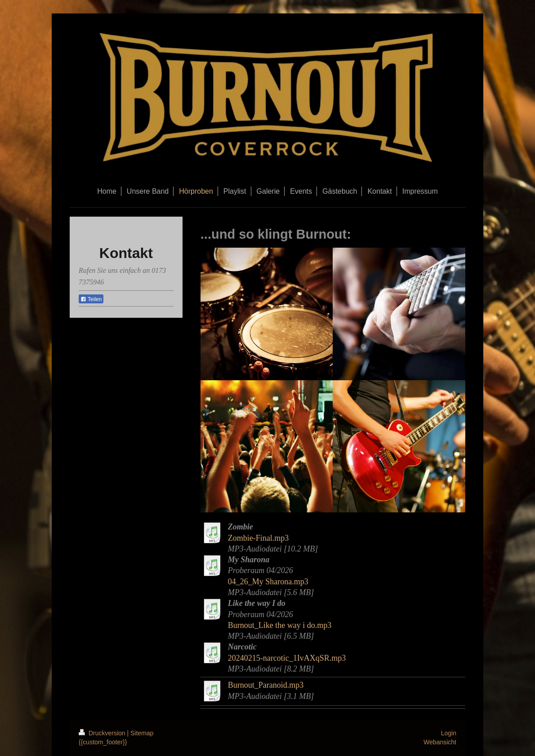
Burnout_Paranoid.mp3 (266, 685)
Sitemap (142, 733)
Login (449, 733)
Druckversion (103, 733)
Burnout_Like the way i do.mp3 (280, 625)
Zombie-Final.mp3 (258, 538)
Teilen (91, 299)
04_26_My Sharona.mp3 (268, 582)
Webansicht (440, 742)
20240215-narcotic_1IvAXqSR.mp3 (287, 658)
